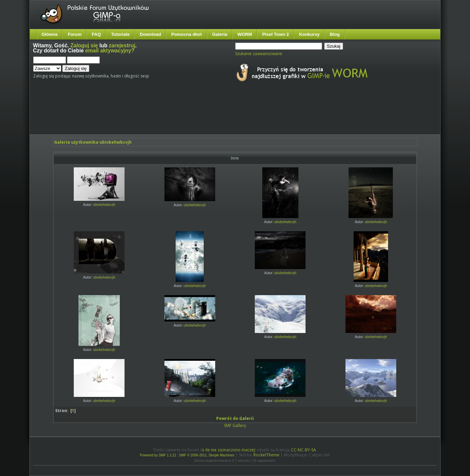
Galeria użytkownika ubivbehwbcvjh (93, 142)
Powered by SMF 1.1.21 (158, 455)
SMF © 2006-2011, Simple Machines (207, 455)
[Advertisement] (160, 114)
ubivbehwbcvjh (104, 205)
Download (150, 34)
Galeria (220, 34)
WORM (245, 34)
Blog (335, 34)
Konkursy (309, 34)
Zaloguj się (84, 45)
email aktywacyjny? (110, 51)
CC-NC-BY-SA (304, 450)
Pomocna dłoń (187, 34)
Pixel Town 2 (276, 34)
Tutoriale (120, 34)
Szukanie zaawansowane (259, 54)
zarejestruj (122, 45)
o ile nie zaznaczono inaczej (228, 450)
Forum (75, 34)
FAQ (96, 34)
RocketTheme (266, 455)
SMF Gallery (235, 425)
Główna (50, 34)
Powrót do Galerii (235, 418)
